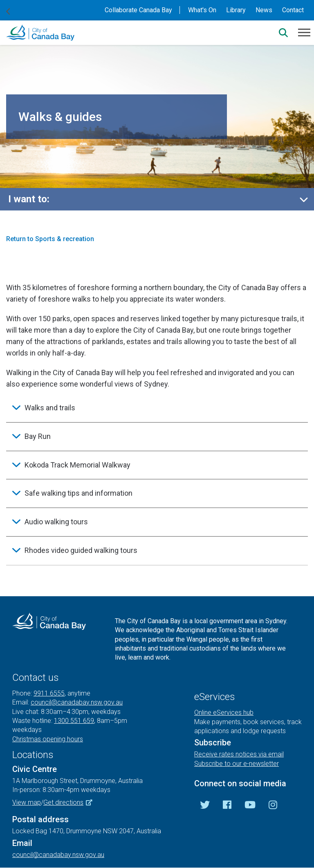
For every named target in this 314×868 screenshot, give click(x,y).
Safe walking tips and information (78, 493)
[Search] (283, 33)
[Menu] (304, 32)
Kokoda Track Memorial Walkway (77, 465)
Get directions (71, 802)
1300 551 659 (74, 721)
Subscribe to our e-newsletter (237, 764)
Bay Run (38, 436)
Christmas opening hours (48, 739)
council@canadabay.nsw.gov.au (77, 702)
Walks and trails (50, 408)
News (264, 10)
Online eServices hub (224, 713)
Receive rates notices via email (239, 754)
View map (27, 802)
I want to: (29, 199)
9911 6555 (49, 693)
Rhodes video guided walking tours (81, 550)
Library (236, 10)
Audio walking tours (56, 522)
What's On (202, 10)
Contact (293, 10)
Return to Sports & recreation (50, 239)
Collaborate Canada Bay (138, 10)
